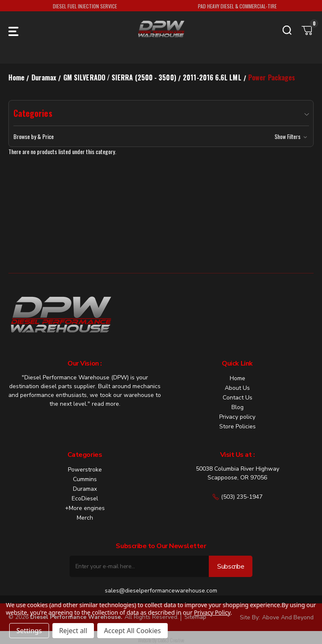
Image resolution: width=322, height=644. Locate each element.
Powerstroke (85, 470)
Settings (29, 631)
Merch (85, 518)
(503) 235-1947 (238, 497)
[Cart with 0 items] (307, 30)
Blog (238, 407)
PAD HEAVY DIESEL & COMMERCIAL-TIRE (237, 6)
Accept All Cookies (132, 631)
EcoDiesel (85, 498)
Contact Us (238, 398)
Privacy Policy (212, 612)
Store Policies (238, 426)
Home (238, 378)
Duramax (85, 489)
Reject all (73, 631)
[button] (161, 137)
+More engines (85, 508)
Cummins (85, 479)
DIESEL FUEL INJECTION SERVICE (85, 6)
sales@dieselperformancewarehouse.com (161, 591)
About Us (237, 388)
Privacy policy (237, 417)
